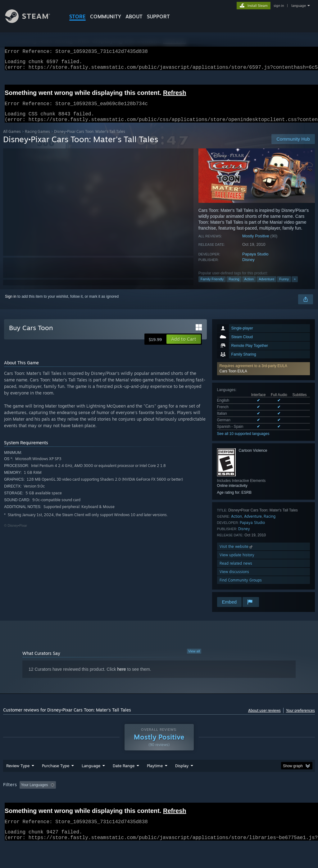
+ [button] (295, 287)
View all (194, 659)
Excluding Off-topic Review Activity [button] (97, 801)
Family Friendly (212, 287)
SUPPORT (158, 16)
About (134, 16)
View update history (237, 562)
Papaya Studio (255, 261)
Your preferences (300, 718)
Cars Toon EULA (233, 379)
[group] (159, 805)
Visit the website (236, 554)
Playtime (155, 782)
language (299, 6)
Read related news (236, 571)
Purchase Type (56, 782)
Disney (248, 267)
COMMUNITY (106, 16)
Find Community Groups (241, 588)
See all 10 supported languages (243, 441)
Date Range (124, 782)
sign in (279, 6)
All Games (12, 139)
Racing (234, 287)
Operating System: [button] (242, 801)
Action (249, 287)
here (122, 677)
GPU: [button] (295, 801)
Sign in (11, 304)
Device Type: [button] (15, 810)
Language (91, 782)
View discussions (234, 579)
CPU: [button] (274, 801)
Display (182, 782)
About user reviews (264, 718)
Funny (284, 287)
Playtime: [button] (145, 801)
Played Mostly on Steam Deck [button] (190, 801)
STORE (77, 16)
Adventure (266, 287)
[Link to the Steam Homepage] (32, 21)
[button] (263, 376)
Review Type (18, 782)
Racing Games (37, 139)
